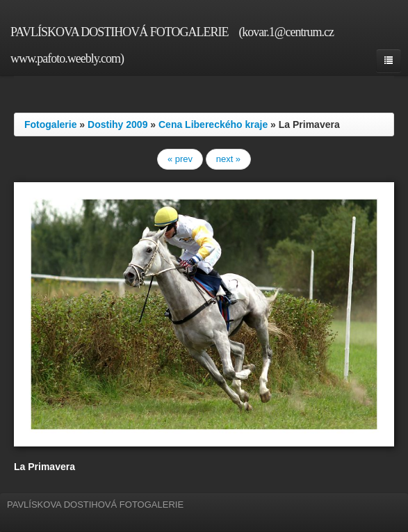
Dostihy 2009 (117, 124)
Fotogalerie (50, 124)
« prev (180, 159)
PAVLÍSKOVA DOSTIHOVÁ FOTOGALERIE (119, 32)
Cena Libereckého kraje (213, 124)
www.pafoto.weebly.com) (67, 58)
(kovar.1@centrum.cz (286, 32)
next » (228, 159)
